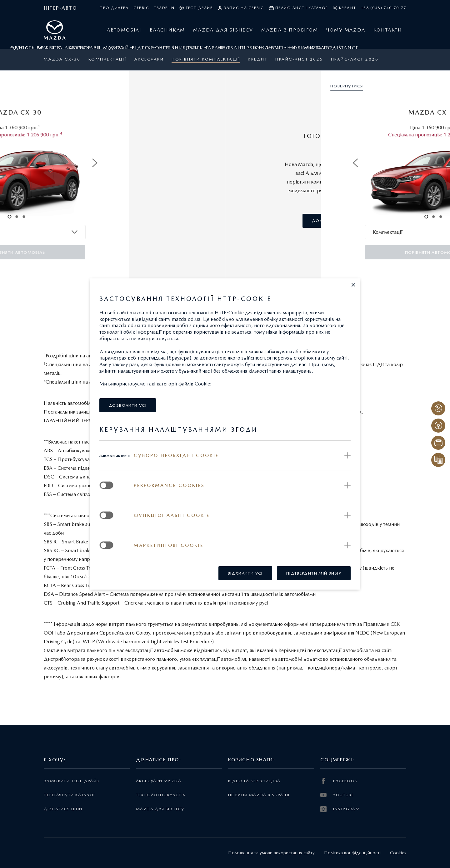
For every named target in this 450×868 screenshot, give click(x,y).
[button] (353, 285)
